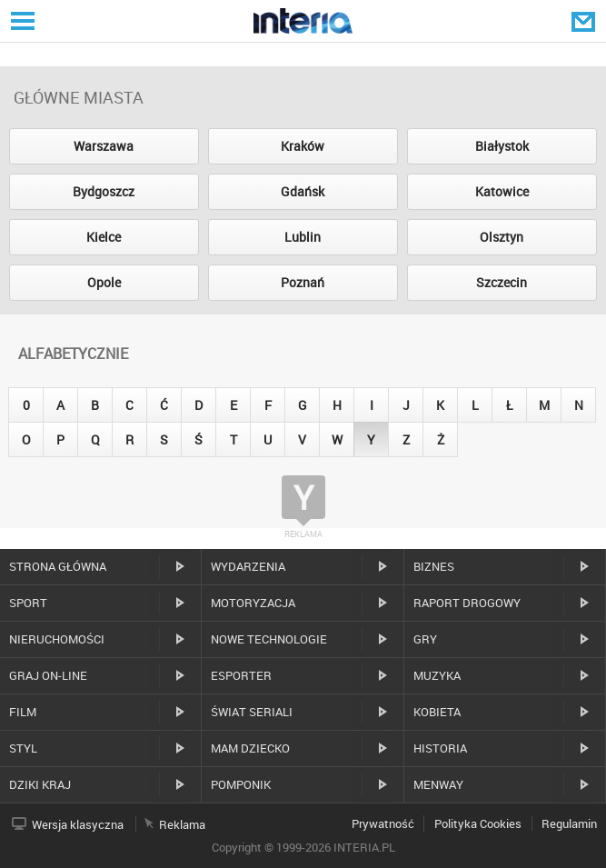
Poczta (585, 21)
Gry (425, 639)
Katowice (502, 191)
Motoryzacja (253, 603)
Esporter (241, 675)
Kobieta (437, 712)
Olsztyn (502, 237)
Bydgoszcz (104, 191)
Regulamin (569, 823)
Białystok (502, 146)
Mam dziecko (250, 748)
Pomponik (241, 784)
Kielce (104, 237)
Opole (104, 282)
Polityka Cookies (478, 823)
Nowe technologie (269, 639)
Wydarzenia (248, 566)
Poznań (303, 282)
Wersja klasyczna (78, 824)
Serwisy (21, 20)
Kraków (303, 146)
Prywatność (383, 823)
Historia (440, 748)
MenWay (438, 784)
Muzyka (437, 675)
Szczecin (502, 282)
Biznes (434, 566)
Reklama (182, 824)
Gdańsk (303, 191)
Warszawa (104, 146)
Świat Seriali (252, 712)
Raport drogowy (467, 603)
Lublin (303, 237)
